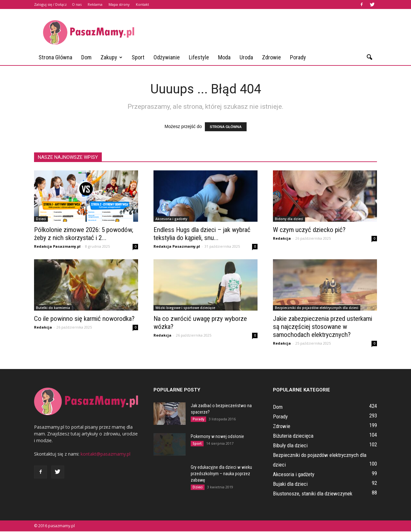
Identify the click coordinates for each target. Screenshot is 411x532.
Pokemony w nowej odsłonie (217, 436)
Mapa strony (119, 4)
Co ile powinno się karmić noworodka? (84, 319)
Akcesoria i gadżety (171, 219)
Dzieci (41, 219)
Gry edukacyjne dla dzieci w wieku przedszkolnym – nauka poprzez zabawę (221, 474)
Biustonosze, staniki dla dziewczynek (313, 493)
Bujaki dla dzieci (290, 484)
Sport (138, 57)
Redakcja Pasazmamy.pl (57, 246)
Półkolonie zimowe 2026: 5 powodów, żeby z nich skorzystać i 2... (84, 234)
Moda (224, 57)
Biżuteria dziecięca (293, 436)
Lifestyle (199, 57)
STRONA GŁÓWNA (226, 127)
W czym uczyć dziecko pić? (309, 230)
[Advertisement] (260, 32)
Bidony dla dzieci (289, 219)
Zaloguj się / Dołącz (50, 4)
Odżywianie (167, 57)
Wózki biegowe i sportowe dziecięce (185, 308)
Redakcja (282, 238)
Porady (298, 57)
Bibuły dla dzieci (290, 445)
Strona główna (55, 57)
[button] (369, 57)
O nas (77, 4)
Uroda (246, 57)
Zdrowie (271, 57)
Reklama (95, 4)
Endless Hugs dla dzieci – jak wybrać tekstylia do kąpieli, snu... (202, 234)
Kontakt (142, 4)
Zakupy (111, 57)
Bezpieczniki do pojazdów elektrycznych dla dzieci (317, 308)
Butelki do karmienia (53, 308)
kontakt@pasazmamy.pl (105, 454)
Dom (86, 57)
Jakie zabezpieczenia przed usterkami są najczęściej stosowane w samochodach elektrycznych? (323, 327)
